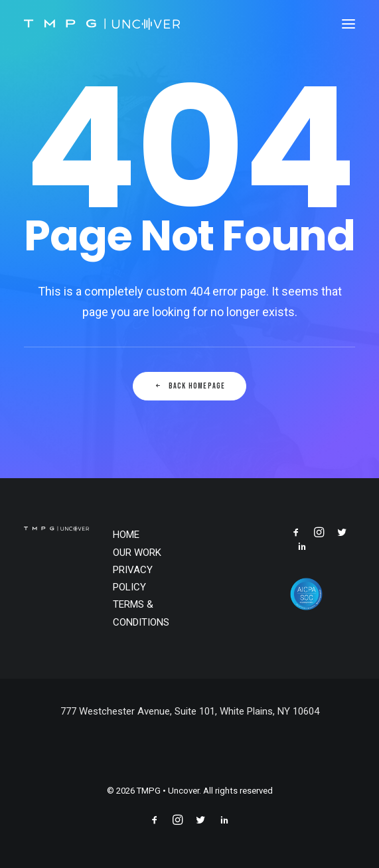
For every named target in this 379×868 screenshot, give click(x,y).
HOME (126, 535)
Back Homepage (190, 386)
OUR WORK (137, 553)
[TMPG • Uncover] (102, 24)
